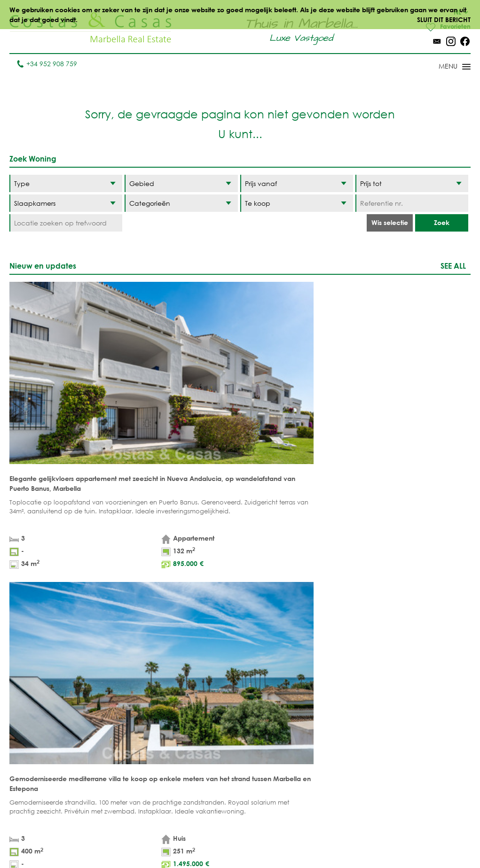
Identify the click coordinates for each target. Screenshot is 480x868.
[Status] (297, 204)
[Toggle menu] (442, 68)
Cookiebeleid (333, 840)
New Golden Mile (328, 760)
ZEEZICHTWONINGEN (209, 726)
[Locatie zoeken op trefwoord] (66, 223)
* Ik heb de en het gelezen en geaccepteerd (132, 594)
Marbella (267, 697)
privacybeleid (147, 594)
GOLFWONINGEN (204, 711)
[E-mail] (157, 577)
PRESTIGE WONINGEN (195, 784)
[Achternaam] (157, 557)
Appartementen (148, 697)
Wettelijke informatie (216, 840)
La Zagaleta (327, 711)
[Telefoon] (57, 577)
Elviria (263, 779)
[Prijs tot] (412, 184)
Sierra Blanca (276, 765)
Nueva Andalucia (270, 731)
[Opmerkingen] (259, 567)
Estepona (322, 740)
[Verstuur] (285, 609)
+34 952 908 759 (47, 64)
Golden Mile (273, 750)
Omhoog (240, 653)
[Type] (66, 184)
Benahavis (324, 697)
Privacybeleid (280, 840)
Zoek (442, 223)
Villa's (132, 711)
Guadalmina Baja (328, 799)
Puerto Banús (275, 711)
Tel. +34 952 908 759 (41, 808)
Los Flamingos (332, 726)
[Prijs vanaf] (297, 184)
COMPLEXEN (141, 755)
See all (453, 266)
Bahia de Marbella (268, 799)
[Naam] (57, 557)
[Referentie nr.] (412, 204)
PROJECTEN (139, 740)
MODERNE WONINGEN (195, 745)
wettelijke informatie (81, 594)
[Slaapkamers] (66, 204)
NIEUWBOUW (197, 765)
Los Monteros (331, 779)
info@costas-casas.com (47, 823)
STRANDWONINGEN (207, 697)
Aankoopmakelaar (155, 770)
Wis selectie (390, 223)
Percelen (137, 726)
